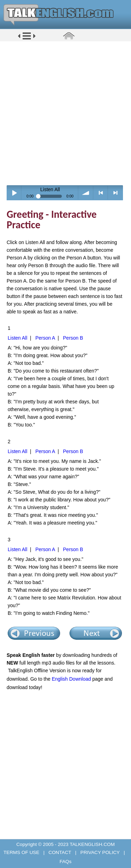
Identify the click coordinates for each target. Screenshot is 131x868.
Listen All (17, 338)
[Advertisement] (65, 113)
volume (86, 193)
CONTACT (60, 852)
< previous (101, 193)
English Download (71, 679)
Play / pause (14, 193)
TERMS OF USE (22, 852)
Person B (73, 338)
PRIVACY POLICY (100, 852)
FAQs (65, 862)
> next (115, 193)
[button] (27, 39)
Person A (45, 338)
